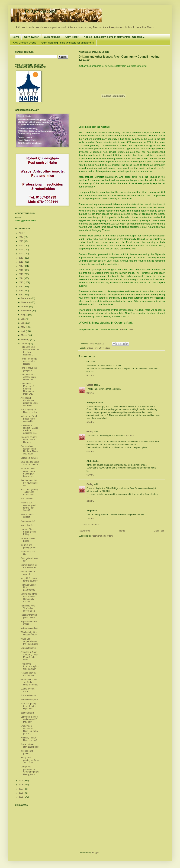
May (23, 327)
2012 (21, 287)
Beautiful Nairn (28, 713)
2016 (21, 270)
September (27, 311)
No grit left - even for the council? (29, 579)
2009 (21, 781)
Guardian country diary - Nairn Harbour (29, 440)
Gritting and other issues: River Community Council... (29, 598)
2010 (21, 295)
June (24, 323)
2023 (21, 241)
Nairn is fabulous (28, 648)
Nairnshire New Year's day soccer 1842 (28, 608)
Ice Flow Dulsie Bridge (28, 540)
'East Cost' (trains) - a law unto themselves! (29, 492)
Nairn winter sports (29, 699)
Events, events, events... (28, 690)
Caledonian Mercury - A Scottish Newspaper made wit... (27, 389)
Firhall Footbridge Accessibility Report (29, 361)
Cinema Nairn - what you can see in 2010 (28, 377)
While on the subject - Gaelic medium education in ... (29, 429)
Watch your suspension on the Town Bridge (29, 641)
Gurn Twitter (31, 37)
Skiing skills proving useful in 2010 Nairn (30, 760)
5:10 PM (90, 475)
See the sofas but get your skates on (29, 483)
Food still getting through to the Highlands (28, 706)
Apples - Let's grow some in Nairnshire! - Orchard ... (114, 37)
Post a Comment (91, 525)
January (25, 344)
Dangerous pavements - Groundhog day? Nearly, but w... (30, 770)
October (25, 306)
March (24, 335)
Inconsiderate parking (27, 752)
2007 (21, 789)
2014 (21, 278)
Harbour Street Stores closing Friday (28, 532)
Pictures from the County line (29, 674)
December (26, 298)
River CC (98, 348)
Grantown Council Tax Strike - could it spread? (29, 682)
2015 (21, 274)
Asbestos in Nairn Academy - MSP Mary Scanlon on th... (29, 656)
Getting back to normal (28, 573)
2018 (21, 262)
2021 (21, 250)
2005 (21, 797)
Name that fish (27, 525)
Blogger (96, 853)
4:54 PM (90, 451)
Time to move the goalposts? (29, 369)
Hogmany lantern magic (29, 623)
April (23, 331)
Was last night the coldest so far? (29, 633)
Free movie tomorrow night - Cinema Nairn (30, 666)
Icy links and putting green (28, 546)
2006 (21, 793)
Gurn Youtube (52, 37)
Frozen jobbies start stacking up (30, 746)
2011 (21, 291)
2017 (21, 266)
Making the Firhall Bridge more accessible (29, 419)
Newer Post (85, 531)
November (26, 302)
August (25, 315)
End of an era (27, 499)
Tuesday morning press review (29, 616)
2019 (21, 258)
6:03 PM (90, 501)
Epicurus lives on (29, 695)
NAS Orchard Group (24, 43)
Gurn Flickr (72, 37)
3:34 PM (90, 422)
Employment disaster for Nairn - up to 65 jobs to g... (29, 730)
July (23, 319)
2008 (21, 785)
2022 (21, 246)
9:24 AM (90, 376)
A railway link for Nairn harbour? (29, 739)
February (26, 339)
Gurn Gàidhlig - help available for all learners (68, 43)
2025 (21, 233)
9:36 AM (90, 393)
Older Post (159, 531)
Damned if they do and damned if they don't (29, 719)
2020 (21, 254)
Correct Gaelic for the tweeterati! (29, 566)
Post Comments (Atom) (102, 536)
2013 (21, 282)
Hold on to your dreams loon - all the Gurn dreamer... (30, 351)
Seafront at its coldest (27, 516)
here (121, 329)
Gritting (90, 348)
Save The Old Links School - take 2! (30, 463)
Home (122, 531)
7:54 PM (90, 519)
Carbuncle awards (29, 458)
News (16, 37)
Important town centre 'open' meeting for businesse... (28, 472)
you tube (106, 348)
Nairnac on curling (29, 628)
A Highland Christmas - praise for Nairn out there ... (29, 402)
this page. (130, 436)
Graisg (92, 344)
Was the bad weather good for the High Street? (28, 506)
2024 (21, 237)
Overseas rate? (28, 521)
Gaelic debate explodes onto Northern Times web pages (29, 450)
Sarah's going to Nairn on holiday (30, 411)
